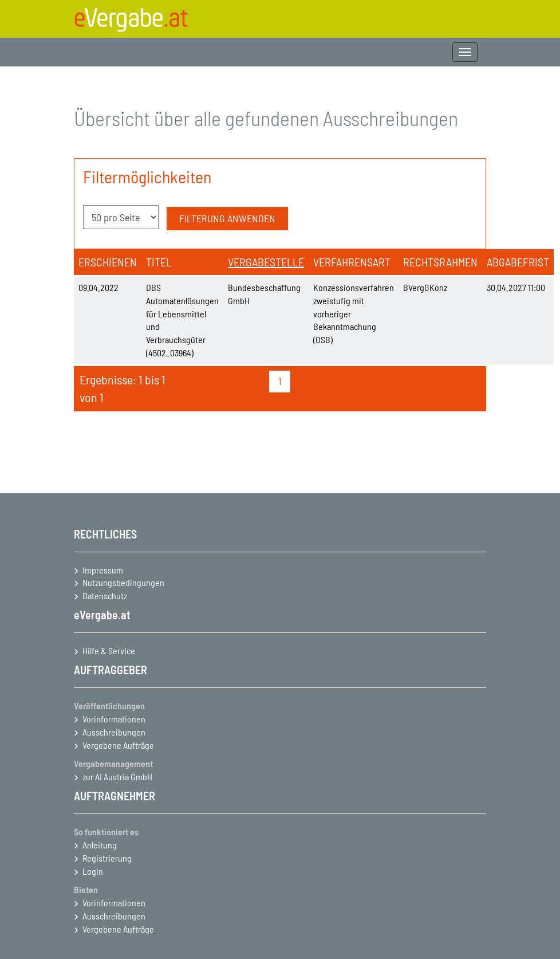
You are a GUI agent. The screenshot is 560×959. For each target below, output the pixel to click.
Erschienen (108, 262)
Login (93, 871)
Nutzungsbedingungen (123, 582)
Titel (159, 262)
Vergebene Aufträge (118, 745)
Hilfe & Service (109, 651)
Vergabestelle (266, 262)
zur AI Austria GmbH (117, 777)
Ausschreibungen (114, 732)
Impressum (103, 570)
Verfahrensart (352, 262)
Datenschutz (105, 596)
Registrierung (107, 858)
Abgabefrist (518, 262)
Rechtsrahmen (440, 262)
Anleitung (100, 845)
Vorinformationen (114, 719)
